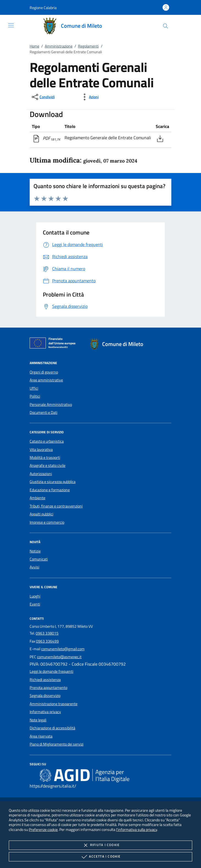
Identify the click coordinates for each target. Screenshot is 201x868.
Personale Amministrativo (51, 404)
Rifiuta (101, 845)
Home (34, 46)
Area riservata (41, 736)
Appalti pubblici (41, 514)
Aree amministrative (46, 380)
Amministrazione (59, 46)
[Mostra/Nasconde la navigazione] (11, 25)
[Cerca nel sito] (165, 26)
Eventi (35, 604)
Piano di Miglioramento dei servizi (57, 744)
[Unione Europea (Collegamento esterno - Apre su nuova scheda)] (54, 344)
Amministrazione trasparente (54, 704)
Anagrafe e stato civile (48, 465)
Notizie (35, 551)
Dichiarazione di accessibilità (52, 728)
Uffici (34, 388)
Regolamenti (88, 46)
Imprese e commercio (47, 522)
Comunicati (39, 559)
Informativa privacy (45, 712)
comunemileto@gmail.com (63, 649)
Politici (35, 396)
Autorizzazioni (41, 474)
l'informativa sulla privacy (137, 829)
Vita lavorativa (41, 450)
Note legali (38, 720)
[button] (43, 8)
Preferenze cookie (43, 829)
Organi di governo (44, 372)
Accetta (100, 857)
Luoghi (35, 596)
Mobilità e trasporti (45, 457)
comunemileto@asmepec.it (59, 657)
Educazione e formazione (50, 490)
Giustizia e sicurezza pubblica (53, 482)
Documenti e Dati (44, 412)
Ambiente (37, 498)
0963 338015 (47, 633)
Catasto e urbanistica (47, 441)
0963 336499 (47, 641)
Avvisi (34, 567)
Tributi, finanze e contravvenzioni (56, 506)
